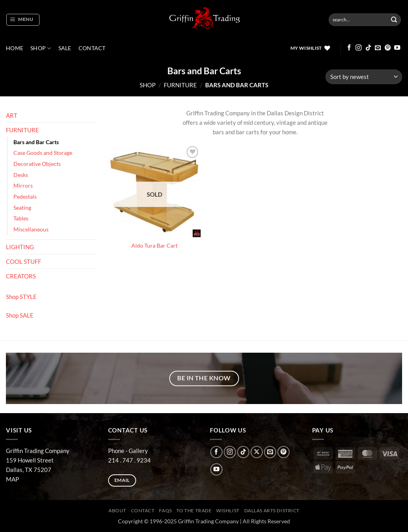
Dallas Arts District (272, 510)
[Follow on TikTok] (368, 48)
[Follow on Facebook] (349, 48)
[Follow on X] (257, 452)
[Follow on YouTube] (397, 48)
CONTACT (92, 48)
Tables (21, 218)
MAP (12, 479)
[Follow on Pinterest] (388, 48)
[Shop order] (364, 77)
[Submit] (394, 20)
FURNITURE (180, 85)
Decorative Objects (37, 164)
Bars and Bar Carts (36, 142)
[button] (23, 20)
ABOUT (117, 510)
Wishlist (228, 510)
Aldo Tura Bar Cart (154, 246)
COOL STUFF (23, 261)
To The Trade (194, 510)
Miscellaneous (31, 229)
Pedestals (25, 197)
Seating (22, 208)
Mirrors (23, 186)
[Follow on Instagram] (358, 48)
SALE (65, 48)
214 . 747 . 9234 (129, 460)
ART (12, 115)
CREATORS (21, 276)
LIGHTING (20, 247)
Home (15, 48)
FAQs (165, 510)
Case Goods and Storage (43, 153)
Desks (21, 175)
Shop (41, 48)
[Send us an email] (378, 48)
